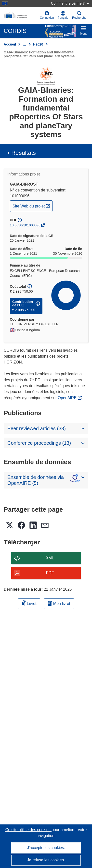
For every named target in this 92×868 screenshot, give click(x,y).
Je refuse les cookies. (46, 860)
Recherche (79, 15)
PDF (50, 573)
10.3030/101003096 (25, 225)
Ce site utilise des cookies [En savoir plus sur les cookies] (29, 830)
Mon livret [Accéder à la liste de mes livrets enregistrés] (59, 604)
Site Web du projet (32, 205)
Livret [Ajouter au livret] (29, 603)
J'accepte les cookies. (46, 848)
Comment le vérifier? (70, 3)
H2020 (38, 44)
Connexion (47, 15)
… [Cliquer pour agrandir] (25, 44)
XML (50, 558)
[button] (63, 15)
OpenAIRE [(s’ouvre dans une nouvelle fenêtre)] (68, 398)
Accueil (10, 44)
